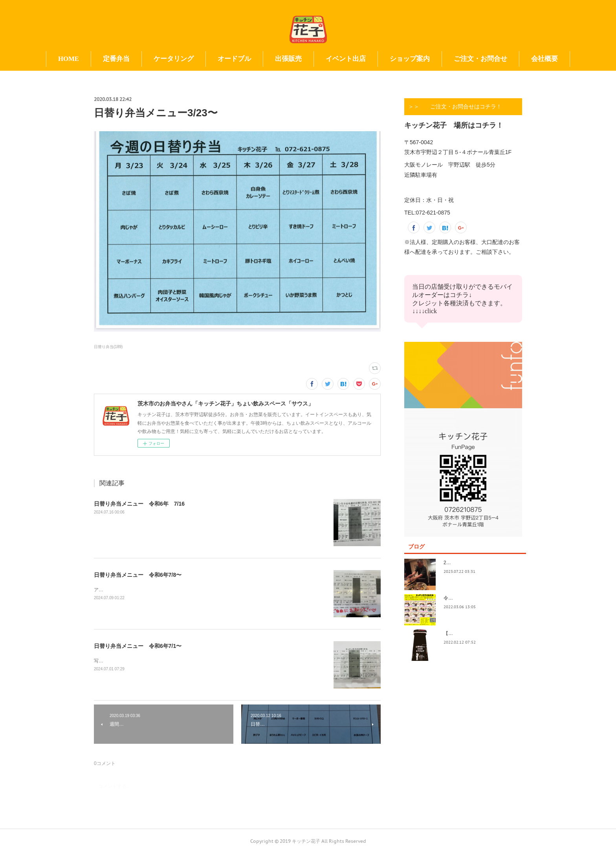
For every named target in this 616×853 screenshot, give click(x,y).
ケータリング (174, 59)
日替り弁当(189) (108, 347)
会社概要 (544, 59)
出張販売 (288, 59)
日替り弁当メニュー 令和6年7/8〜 (138, 575)
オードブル (234, 59)
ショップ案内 (410, 59)
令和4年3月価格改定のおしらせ (477, 598)
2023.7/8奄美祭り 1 (466, 563)
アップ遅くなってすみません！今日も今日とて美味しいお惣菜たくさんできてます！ (183, 590)
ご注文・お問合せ (480, 59)
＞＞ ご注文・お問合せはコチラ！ (455, 106)
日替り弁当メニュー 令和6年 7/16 (139, 504)
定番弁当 (116, 59)
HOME (69, 59)
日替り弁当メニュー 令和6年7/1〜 (138, 646)
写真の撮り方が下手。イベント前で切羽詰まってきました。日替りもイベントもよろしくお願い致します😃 (208, 661)
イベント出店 (346, 59)
